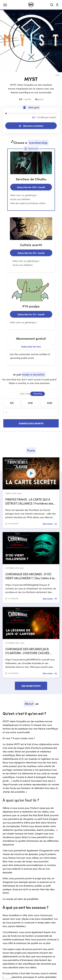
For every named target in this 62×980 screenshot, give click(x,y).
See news (48, 524)
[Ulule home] (31, 5)
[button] (7, 976)
